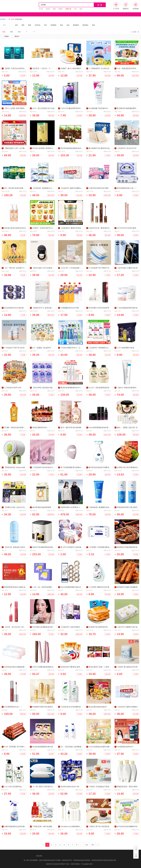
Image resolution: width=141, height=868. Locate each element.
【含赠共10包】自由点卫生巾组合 (17, 507)
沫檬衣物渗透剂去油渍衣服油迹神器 (18, 826)
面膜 (81, 9)
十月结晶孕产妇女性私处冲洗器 (44, 467)
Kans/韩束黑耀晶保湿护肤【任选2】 (103, 427)
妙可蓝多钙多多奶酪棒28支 (127, 826)
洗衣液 (41, 9)
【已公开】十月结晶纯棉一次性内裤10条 (76, 268)
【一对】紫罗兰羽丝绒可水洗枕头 (45, 787)
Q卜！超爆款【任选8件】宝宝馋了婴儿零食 (49, 348)
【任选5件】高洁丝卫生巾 (127, 148)
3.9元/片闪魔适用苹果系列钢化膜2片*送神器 (77, 108)
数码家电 (76, 25)
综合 (4, 32)
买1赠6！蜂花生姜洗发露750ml (16, 427)
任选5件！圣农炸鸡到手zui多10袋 (45, 228)
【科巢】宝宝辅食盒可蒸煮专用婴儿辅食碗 (105, 787)
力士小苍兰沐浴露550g (13, 787)
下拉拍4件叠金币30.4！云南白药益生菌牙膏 (77, 348)
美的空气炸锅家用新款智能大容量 (45, 547)
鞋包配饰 (53, 25)
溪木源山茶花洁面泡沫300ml (15, 228)
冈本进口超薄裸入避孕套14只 (44, 148)
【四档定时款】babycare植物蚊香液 (18, 467)
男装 (23, 25)
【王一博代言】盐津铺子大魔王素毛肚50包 (20, 268)
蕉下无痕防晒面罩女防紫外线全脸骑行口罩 (77, 467)
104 (93, 845)
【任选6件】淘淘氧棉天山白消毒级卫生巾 (105, 348)
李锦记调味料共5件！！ (41, 427)
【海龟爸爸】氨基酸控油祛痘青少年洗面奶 (105, 507)
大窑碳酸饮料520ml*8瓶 (70, 308)
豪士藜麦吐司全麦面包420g (99, 148)
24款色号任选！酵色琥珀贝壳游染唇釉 (103, 228)
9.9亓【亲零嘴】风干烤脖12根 (16, 747)
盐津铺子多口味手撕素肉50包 (128, 467)
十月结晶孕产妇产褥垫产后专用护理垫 (103, 268)
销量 (12, 32)
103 (87, 845)
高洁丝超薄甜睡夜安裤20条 (43, 747)
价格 (19, 32)
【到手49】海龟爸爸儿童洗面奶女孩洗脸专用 (21, 547)
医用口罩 (68, 9)
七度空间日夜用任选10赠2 (99, 188)
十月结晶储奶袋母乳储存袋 (127, 308)
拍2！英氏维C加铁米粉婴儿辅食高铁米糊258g (22, 188)
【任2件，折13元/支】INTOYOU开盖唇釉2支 (21, 627)
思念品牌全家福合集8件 (98, 707)
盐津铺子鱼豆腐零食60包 (98, 627)
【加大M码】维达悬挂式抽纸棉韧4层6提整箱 (49, 388)
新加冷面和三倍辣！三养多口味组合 (102, 667)
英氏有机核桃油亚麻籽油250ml (72, 148)
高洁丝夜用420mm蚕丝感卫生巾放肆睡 (19, 308)
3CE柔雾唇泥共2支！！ (13, 707)
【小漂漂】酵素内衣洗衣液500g (101, 587)
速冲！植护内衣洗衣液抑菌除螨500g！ (75, 427)
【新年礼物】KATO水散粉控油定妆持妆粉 (48, 268)
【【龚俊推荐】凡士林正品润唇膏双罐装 (104, 68)
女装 (16, 25)
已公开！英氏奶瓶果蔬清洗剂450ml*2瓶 (104, 388)
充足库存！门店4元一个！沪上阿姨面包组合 (49, 68)
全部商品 (4, 19)
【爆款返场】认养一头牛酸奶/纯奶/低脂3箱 (20, 148)
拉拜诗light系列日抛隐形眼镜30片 (17, 667)
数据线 (48, 9)
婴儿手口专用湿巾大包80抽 (71, 547)
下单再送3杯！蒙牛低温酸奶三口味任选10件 (49, 826)
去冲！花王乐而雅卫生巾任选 (43, 108)
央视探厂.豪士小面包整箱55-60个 (73, 68)
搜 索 (100, 5)
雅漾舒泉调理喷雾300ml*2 (71, 388)
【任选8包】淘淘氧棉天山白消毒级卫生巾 (48, 188)
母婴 (29, 25)
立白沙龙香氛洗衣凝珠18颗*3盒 (101, 747)
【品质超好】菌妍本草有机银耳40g (74, 228)
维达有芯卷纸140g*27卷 (70, 787)
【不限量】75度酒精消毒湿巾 (100, 547)
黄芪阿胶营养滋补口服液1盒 (15, 587)
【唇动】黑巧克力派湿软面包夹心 (102, 826)
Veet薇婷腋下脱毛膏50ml (98, 108)
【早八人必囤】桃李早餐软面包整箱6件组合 (21, 108)
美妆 (61, 25)
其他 (93, 25)
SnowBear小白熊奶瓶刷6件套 (72, 826)
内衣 (45, 25)
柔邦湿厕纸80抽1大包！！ (127, 188)
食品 (68, 25)
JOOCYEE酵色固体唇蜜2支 (43, 667)
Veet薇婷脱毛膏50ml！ (126, 747)
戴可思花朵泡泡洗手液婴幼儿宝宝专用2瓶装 (105, 467)
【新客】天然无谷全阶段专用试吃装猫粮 (19, 68)
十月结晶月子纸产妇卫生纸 (14, 348)
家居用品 (85, 25)
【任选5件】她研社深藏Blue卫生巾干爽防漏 (77, 188)
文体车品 (37, 25)
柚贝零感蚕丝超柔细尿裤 (42, 507)
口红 (54, 9)
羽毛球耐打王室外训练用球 (99, 308)
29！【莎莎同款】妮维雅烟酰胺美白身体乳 (77, 747)
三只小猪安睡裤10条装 (126, 348)
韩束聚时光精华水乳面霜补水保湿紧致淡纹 (49, 707)
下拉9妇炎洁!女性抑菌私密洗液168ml (75, 707)
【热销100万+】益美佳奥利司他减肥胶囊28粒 (50, 308)
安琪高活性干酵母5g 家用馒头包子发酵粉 (76, 667)
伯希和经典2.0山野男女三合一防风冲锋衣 (76, 507)
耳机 (75, 9)
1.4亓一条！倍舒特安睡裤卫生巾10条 (46, 587)
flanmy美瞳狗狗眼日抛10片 (71, 587)
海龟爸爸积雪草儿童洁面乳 (127, 507)
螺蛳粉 (61, 9)
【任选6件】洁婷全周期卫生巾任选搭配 (75, 627)
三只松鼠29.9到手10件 (13, 388)
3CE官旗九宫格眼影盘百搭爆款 (44, 627)
